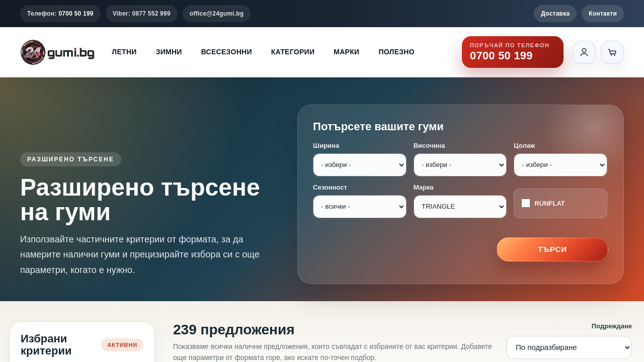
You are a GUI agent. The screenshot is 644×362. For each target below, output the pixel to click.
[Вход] (584, 52)
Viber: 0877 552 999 (142, 14)
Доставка (555, 14)
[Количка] (612, 52)
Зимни (169, 52)
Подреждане (612, 326)
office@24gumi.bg (217, 14)
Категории (293, 52)
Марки (346, 52)
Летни (124, 52)
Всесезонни (227, 52)
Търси (552, 249)
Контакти (603, 14)
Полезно (396, 52)
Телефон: (60, 14)
